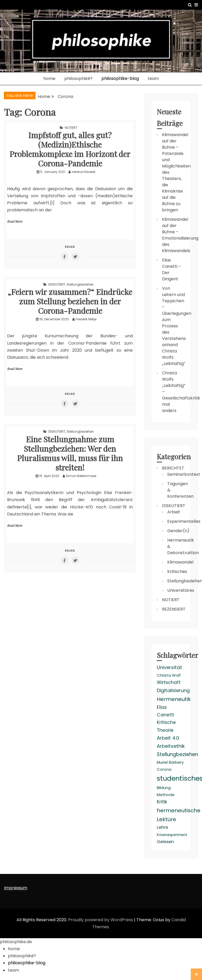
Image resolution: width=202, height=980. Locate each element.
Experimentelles (184, 521)
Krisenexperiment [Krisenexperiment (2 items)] (172, 835)
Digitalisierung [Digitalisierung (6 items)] (173, 690)
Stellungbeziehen (80, 284)
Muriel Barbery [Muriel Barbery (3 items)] (170, 762)
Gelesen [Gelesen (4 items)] (165, 842)
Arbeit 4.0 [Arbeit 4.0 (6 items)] (168, 738)
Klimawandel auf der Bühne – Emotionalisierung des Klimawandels (180, 235)
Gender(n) (178, 531)
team (153, 79)
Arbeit (174, 512)
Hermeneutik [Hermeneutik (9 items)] (174, 699)
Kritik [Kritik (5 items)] (162, 802)
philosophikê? (78, 79)
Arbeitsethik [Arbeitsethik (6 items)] (171, 746)
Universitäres (181, 590)
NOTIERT (71, 128)
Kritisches (177, 572)
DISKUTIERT (57, 284)
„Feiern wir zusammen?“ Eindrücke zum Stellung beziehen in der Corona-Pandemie (70, 301)
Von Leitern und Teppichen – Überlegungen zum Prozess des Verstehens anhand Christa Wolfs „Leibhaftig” (177, 326)
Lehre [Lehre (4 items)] (162, 827)
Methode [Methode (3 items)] (166, 795)
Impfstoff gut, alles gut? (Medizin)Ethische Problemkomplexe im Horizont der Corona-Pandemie (70, 149)
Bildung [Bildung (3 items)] (164, 788)
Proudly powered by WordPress (101, 920)
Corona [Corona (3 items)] (164, 769)
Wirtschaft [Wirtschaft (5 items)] (169, 682)
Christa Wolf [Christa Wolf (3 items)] (169, 675)
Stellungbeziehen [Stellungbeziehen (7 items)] (177, 754)
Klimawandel (180, 562)
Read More (15, 221)
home (49, 79)
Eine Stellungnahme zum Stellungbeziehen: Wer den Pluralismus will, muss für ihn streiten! (70, 453)
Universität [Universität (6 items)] (169, 667)
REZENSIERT (174, 609)
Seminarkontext (184, 474)
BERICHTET (173, 468)
